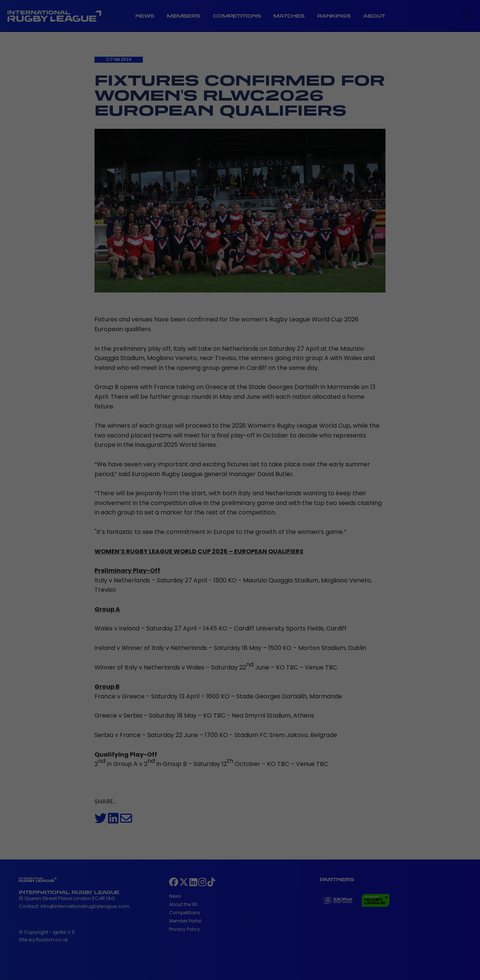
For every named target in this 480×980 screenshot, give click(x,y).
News (145, 16)
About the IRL (184, 904)
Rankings (334, 16)
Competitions (237, 16)
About (374, 16)
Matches (289, 16)
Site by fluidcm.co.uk (43, 940)
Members (184, 16)
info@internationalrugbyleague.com (85, 906)
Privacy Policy (184, 929)
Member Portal (185, 921)
